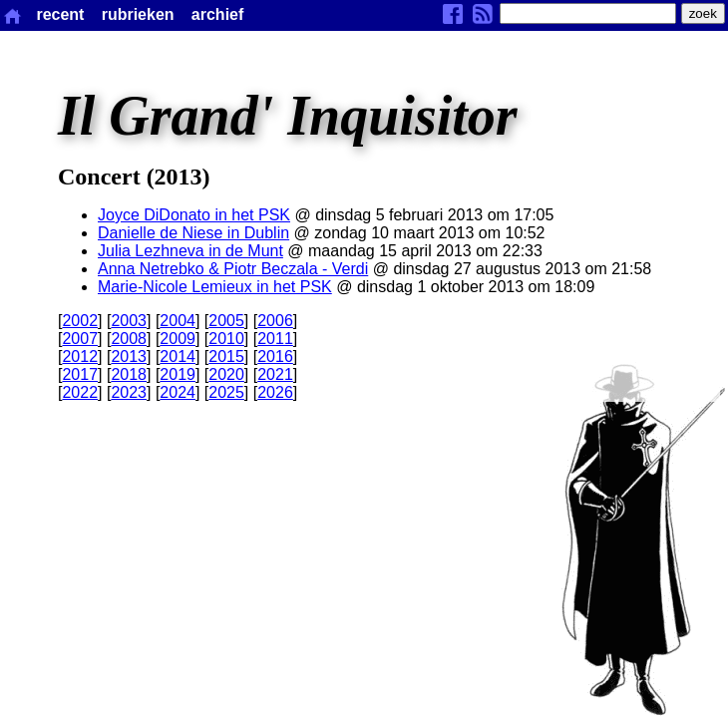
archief (217, 14)
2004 (178, 321)
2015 (226, 357)
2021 (275, 374)
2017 (80, 374)
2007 (80, 339)
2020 (226, 374)
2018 (129, 374)
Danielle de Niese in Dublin (193, 233)
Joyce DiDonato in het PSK (194, 215)
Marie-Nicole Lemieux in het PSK (215, 287)
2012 (80, 357)
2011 (275, 339)
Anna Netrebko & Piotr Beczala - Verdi (233, 269)
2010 (226, 339)
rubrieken (138, 14)
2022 (80, 392)
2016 (275, 357)
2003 (129, 321)
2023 (129, 392)
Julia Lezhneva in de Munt (190, 251)
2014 (178, 357)
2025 (226, 392)
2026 (275, 392)
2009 (178, 339)
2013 (129, 357)
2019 (178, 374)
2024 (178, 392)
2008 (129, 339)
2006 (275, 321)
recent (60, 14)
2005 (226, 321)
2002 (80, 321)
